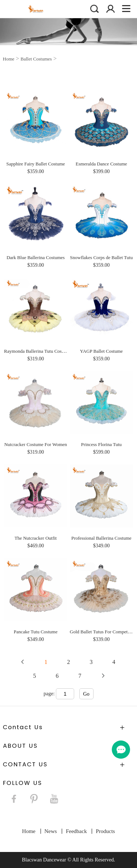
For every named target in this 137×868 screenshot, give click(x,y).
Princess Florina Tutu (101, 444)
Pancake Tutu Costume (36, 632)
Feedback (76, 831)
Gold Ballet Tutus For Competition (103, 632)
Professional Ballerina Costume (101, 538)
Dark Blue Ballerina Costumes (36, 257)
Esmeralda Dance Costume (101, 164)
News (51, 831)
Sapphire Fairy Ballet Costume (36, 164)
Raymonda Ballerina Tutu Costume (38, 351)
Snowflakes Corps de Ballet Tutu (102, 257)
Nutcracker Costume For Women (36, 444)
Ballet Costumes (36, 59)
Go (86, 694)
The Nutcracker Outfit (36, 538)
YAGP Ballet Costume (101, 351)
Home (9, 59)
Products (105, 831)
